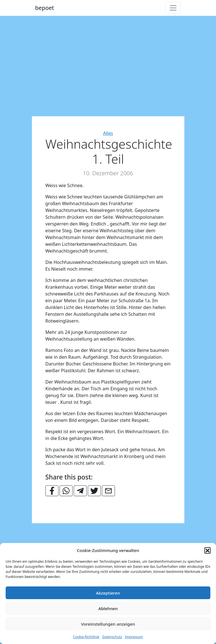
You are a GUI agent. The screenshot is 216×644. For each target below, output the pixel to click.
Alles (108, 133)
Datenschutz (112, 637)
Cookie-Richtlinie (86, 637)
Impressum (134, 637)
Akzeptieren (108, 593)
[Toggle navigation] (173, 8)
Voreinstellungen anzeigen (108, 624)
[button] (208, 550)
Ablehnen (108, 608)
